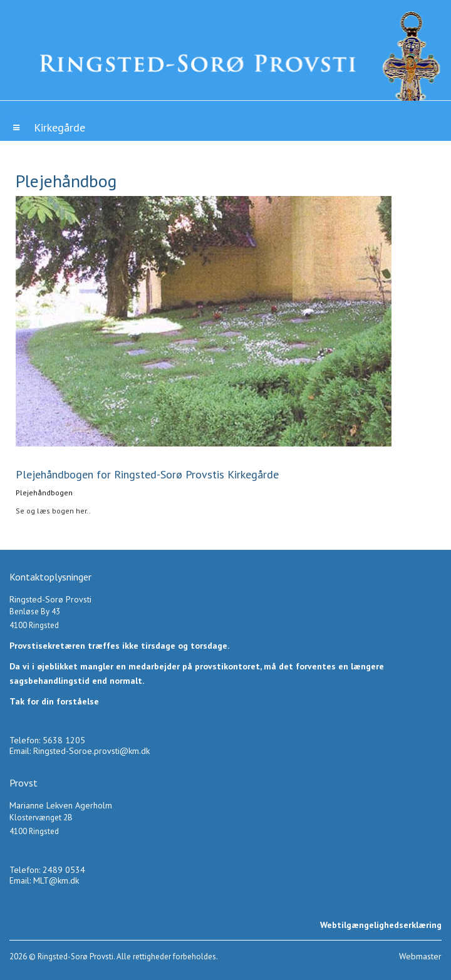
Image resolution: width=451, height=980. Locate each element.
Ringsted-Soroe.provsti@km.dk (91, 751)
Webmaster (420, 956)
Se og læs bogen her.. (53, 511)
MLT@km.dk (56, 880)
